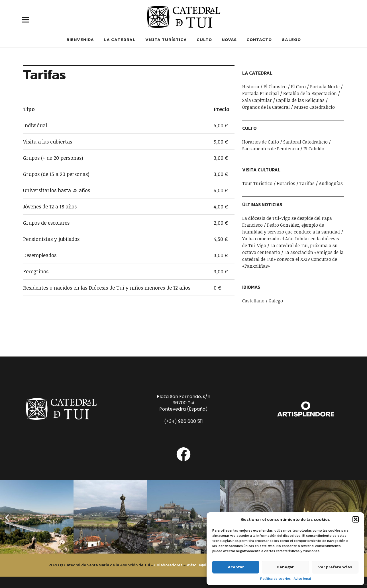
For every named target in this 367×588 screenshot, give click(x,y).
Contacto (259, 39)
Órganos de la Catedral (266, 107)
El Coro (298, 87)
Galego (291, 39)
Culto (204, 39)
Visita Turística (166, 39)
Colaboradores (168, 565)
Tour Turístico (257, 183)
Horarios (286, 183)
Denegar (285, 567)
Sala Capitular (257, 100)
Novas (229, 39)
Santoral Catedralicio (305, 142)
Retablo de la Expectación (310, 93)
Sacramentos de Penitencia (271, 149)
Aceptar (236, 567)
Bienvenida (80, 39)
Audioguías (331, 183)
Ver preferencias (335, 567)
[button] (356, 519)
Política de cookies (275, 579)
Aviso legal (302, 579)
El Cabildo (314, 149)
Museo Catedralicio (314, 107)
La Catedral (120, 39)
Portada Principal (261, 93)
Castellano (253, 301)
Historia (251, 87)
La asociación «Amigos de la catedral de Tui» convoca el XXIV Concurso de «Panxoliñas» (293, 259)
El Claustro (275, 87)
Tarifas (307, 183)
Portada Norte (325, 87)
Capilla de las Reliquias (300, 100)
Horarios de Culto (261, 142)
